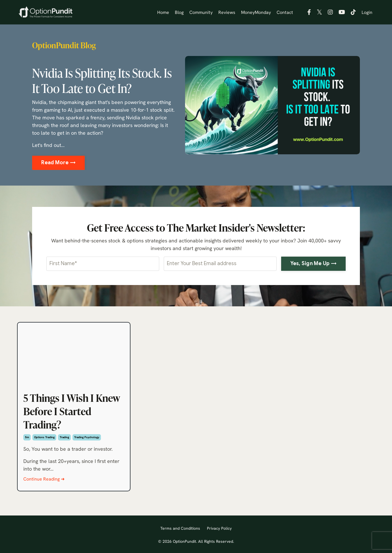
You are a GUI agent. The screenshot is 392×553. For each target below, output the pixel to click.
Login (367, 12)
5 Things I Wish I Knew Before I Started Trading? (72, 411)
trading (64, 437)
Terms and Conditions (180, 528)
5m (27, 437)
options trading (44, 437)
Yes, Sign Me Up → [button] (313, 263)
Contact (285, 12)
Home (163, 12)
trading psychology (87, 437)
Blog (179, 12)
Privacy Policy (219, 528)
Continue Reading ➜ (44, 479)
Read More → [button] (58, 163)
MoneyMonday (256, 12)
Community (201, 12)
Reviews (227, 12)
